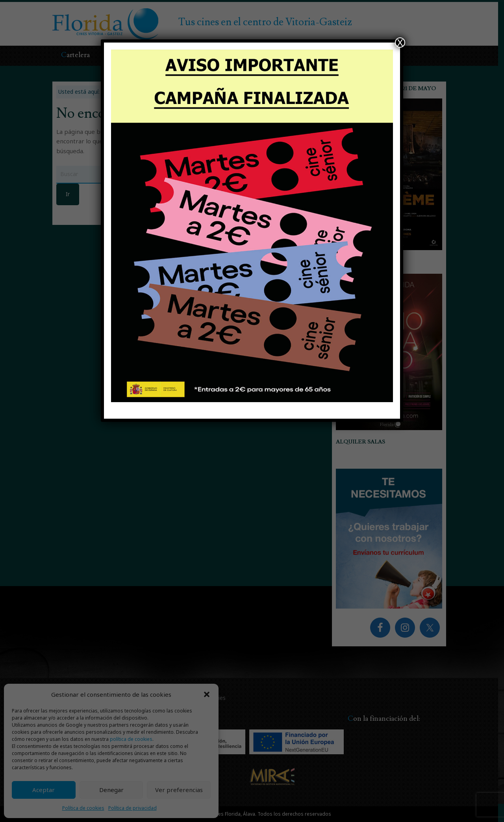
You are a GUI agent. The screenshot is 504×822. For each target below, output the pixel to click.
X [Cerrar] (400, 43)
